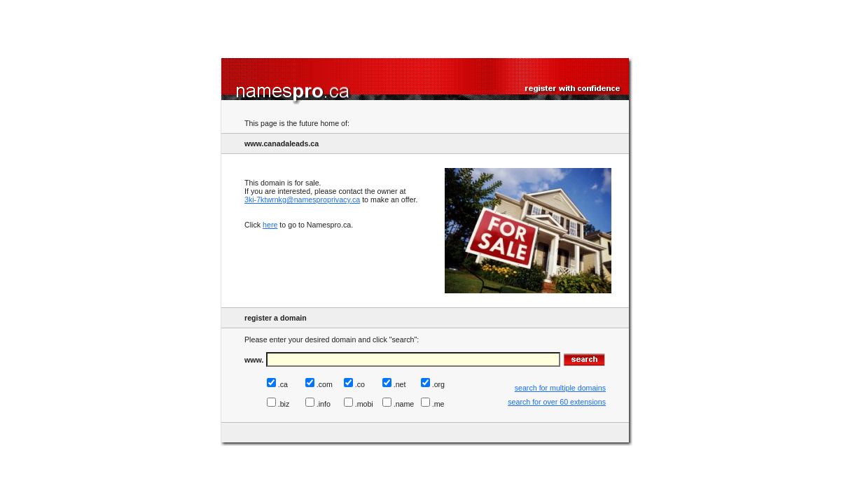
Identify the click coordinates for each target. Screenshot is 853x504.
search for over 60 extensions (557, 402)
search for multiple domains (560, 388)
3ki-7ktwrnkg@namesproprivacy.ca (302, 199)
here (270, 225)
